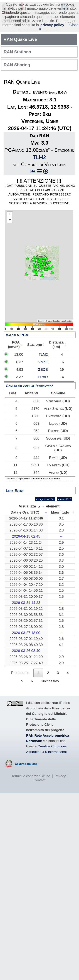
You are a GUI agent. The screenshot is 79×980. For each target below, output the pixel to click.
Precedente (20, 673)
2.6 (61, 639)
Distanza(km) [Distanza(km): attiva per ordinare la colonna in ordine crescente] (62, 344)
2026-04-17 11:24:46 (26, 518)
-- (61, 536)
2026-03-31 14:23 (26, 603)
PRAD (43, 377)
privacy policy (52, 25)
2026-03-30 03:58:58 (26, 615)
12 (14, 473)
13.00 (19, 354)
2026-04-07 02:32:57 (26, 554)
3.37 (20, 377)
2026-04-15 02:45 (26, 536)
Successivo (50, 681)
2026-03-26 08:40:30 (26, 645)
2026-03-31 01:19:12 (26, 609)
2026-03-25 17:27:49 (26, 663)
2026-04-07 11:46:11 (26, 548)
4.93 (20, 369)
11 (14, 465)
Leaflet (41, 321)
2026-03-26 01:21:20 (26, 657)
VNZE (43, 362)
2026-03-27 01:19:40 (26, 639)
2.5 (61, 548)
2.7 (61, 578)
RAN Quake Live (20, 39)
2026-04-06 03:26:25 (26, 560)
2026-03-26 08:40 (26, 651)
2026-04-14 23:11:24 (26, 542)
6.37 (20, 362)
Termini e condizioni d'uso (31, 776)
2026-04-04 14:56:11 (26, 590)
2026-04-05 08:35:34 (26, 573)
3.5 (61, 524)
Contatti (39, 780)
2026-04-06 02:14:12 (26, 566)
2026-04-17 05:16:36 (26, 524)
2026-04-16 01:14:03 (26, 530)
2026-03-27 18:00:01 (26, 627)
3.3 (61, 560)
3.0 (61, 566)
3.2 (61, 585)
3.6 (61, 554)
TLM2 (39, 157)
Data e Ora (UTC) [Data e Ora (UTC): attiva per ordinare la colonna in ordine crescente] (25, 512)
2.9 (61, 542)
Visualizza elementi (40, 506)
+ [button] (10, 214)
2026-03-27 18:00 (26, 633)
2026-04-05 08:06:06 (26, 578)
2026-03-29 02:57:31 (26, 621)
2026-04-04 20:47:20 (26, 585)
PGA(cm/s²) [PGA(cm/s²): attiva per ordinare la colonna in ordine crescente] (16, 344)
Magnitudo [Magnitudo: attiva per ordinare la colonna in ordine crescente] (60, 512)
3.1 (61, 518)
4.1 (61, 645)
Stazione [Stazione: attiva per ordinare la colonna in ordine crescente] (39, 345)
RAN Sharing (17, 65)
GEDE (43, 369)
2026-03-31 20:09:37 (26, 597)
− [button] (10, 220)
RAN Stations (17, 52)
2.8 (61, 530)
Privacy (60, 776)
